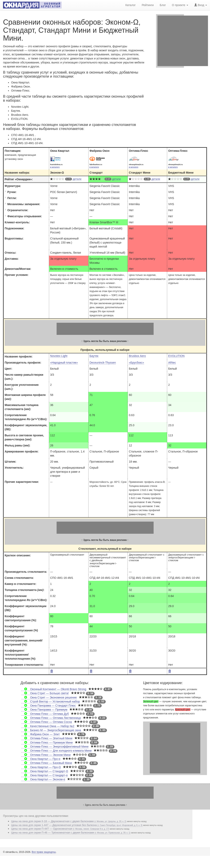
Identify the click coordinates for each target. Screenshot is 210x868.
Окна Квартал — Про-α (41, 759)
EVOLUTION (176, 356)
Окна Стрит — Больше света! (45, 693)
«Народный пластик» (64, 363)
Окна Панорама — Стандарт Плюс (49, 706)
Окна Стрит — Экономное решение (49, 697)
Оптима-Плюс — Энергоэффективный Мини (55, 747)
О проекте (180, 5)
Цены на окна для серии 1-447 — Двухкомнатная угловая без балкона (77, 825)
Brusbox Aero (137, 356)
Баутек (94, 356)
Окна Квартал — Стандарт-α (44, 775)
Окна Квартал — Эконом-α (43, 779)
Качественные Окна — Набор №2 (48, 726)
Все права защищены (44, 852)
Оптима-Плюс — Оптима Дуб (45, 714)
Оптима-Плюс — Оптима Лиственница (51, 718)
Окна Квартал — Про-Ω (41, 767)
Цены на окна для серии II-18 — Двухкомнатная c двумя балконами (69, 821)
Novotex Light (59, 356)
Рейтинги (148, 5)
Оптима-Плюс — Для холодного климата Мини (56, 751)
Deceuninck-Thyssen (103, 363)
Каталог (130, 5)
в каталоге (55, 167)
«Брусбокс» (136, 363)
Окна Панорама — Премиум (44, 710)
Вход (201, 5)
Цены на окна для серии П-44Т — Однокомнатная (60, 829)
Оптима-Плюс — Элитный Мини (47, 738)
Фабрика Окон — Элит (41, 734)
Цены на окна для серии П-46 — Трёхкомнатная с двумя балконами (71, 833)
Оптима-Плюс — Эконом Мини (46, 755)
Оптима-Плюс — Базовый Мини (47, 763)
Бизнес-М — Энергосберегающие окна (51, 730)
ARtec (172, 363)
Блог (163, 5)
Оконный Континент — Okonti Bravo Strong (54, 689)
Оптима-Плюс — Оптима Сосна (47, 722)
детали (77, 179)
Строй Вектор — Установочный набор (51, 701)
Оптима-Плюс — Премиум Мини (47, 742)
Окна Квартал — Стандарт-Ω (45, 771)
